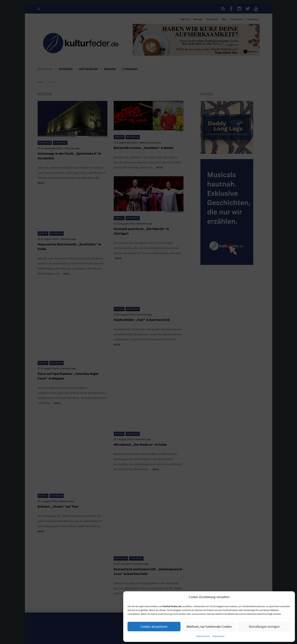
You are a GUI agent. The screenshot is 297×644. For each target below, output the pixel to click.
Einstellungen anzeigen (264, 627)
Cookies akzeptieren (154, 627)
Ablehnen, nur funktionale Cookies (209, 627)
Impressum (218, 636)
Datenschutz (203, 636)
